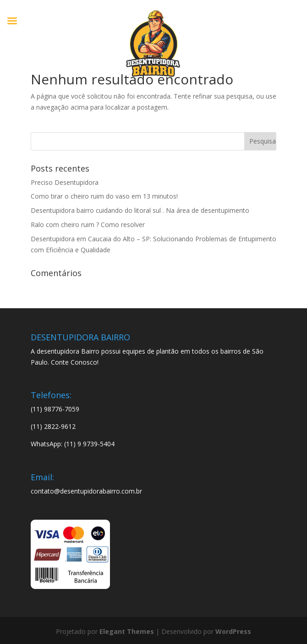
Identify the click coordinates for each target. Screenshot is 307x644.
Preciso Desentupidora (65, 182)
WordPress (233, 631)
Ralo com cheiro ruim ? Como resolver (88, 225)
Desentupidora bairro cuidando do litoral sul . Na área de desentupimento (140, 210)
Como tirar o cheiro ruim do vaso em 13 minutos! (104, 196)
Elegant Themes (127, 631)
